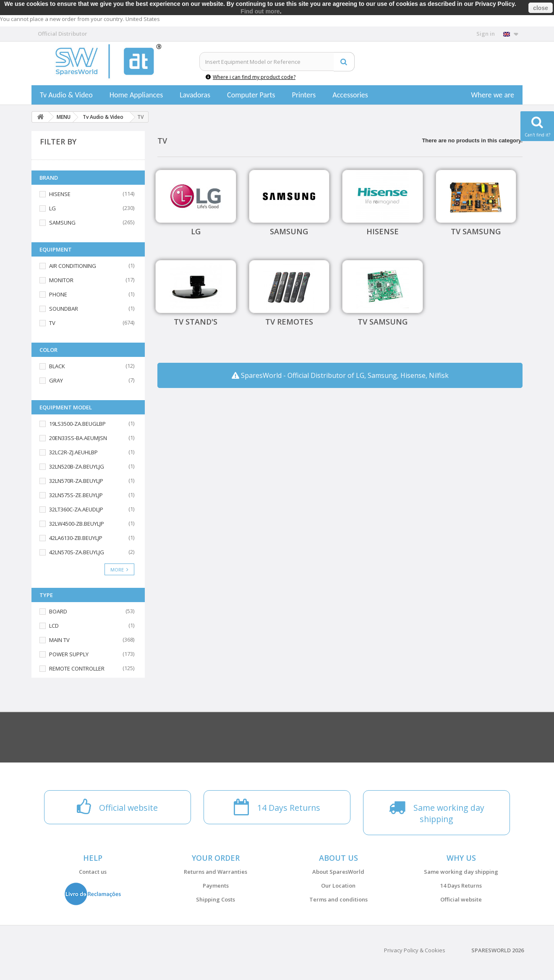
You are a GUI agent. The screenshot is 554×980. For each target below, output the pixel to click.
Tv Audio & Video (66, 95)
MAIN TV (59, 640)
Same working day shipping (461, 872)
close (541, 8)
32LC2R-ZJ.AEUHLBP (73, 452)
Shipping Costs (216, 899)
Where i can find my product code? (251, 77)
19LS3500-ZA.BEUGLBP (77, 424)
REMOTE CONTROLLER (77, 668)
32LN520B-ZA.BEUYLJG (77, 466)
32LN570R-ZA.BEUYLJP (76, 481)
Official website (461, 899)
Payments (216, 886)
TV (52, 323)
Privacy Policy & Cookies (415, 950)
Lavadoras (195, 95)
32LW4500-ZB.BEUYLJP (77, 524)
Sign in (486, 34)
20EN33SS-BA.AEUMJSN (78, 438)
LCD (54, 626)
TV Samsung (476, 231)
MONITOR (61, 280)
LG (52, 208)
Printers (304, 95)
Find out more (260, 11)
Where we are (493, 95)
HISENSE (60, 194)
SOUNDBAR (64, 309)
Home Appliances (136, 95)
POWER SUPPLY (69, 654)
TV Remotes (289, 322)
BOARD (58, 611)
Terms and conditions (338, 899)
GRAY (56, 380)
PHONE (58, 294)
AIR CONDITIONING (73, 266)
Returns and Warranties (216, 872)
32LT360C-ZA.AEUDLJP (76, 509)
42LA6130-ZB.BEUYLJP (76, 538)
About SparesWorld (338, 872)
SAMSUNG (62, 223)
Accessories (350, 95)
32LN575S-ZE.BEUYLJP (76, 495)
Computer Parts (251, 95)
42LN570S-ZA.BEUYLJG (77, 552)
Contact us (93, 872)
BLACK (57, 366)
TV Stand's (196, 322)
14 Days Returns (461, 886)
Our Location (338, 886)
